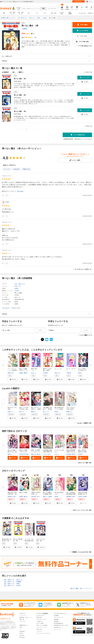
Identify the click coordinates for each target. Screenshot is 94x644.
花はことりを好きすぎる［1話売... (24, 409)
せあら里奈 (50, 454)
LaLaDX (17, 291)
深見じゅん (58, 373)
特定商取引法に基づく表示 (61, 625)
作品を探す (39, 618)
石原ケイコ (11, 412)
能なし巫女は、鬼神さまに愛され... (83, 452)
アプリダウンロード (42, 619)
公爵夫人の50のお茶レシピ (36, 493)
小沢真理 (45, 373)
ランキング (22, 621)
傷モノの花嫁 (23, 492)
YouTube (22, 635)
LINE (21, 627)
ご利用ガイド (91, 13)
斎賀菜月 (10, 497)
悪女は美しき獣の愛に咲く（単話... (12, 494)
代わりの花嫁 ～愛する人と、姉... (13, 451)
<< (17, 129)
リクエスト (39, 631)
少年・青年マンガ (12, 13)
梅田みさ (10, 454)
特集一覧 (22, 619)
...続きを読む (20, 191)
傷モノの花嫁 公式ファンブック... (24, 370)
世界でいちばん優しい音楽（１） (47, 370)
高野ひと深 (11, 373)
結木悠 (56, 497)
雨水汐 (80, 373)
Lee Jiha (39, 497)
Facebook (22, 637)
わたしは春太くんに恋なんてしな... (83, 370)
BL (29, 13)
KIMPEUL (86, 497)
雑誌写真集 (70, 13)
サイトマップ (57, 629)
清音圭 (56, 412)
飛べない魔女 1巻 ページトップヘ (81, 588)
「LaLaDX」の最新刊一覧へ (84, 423)
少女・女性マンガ (21, 13)
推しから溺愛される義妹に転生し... (47, 494)
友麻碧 (21, 373)
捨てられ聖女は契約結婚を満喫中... (71, 494)
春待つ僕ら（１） (34, 370)
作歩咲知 (69, 454)
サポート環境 (40, 623)
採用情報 (56, 619)
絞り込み (19, 9)
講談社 (26, 373)
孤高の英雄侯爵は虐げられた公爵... (71, 452)
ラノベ (45, 13)
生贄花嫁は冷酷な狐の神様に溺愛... (47, 452)
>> (77, 129)
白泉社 (16, 288)
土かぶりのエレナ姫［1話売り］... (71, 409)
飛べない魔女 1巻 (20, 79)
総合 (4, 13)
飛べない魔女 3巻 (20, 111)
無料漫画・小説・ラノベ (26, 618)
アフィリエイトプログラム (43, 633)
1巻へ (14, 72)
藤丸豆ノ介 (27, 497)
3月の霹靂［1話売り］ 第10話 (47, 408)
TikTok (21, 633)
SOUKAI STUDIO (24, 454)
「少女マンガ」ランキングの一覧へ (82, 510)
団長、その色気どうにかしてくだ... (36, 452)
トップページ (23, 616)
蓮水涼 (38, 454)
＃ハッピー (7, 169)
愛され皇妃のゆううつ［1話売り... (59, 409)
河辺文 (7, 202)
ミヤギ (45, 454)
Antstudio (34, 497)
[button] (13, 379)
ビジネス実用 (62, 13)
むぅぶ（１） (58, 369)
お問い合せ (39, 629)
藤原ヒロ (33, 412)
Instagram (22, 631)
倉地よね (33, 454)
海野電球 (69, 497)
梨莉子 (74, 454)
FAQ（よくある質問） (42, 625)
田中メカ (22, 412)
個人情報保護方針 (59, 623)
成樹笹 (50, 497)
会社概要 (56, 616)
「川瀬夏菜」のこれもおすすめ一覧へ (81, 552)
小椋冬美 (69, 373)
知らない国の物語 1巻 (18, 540)
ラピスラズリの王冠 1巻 (40, 540)
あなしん (33, 373)
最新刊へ (21, 72)
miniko (74, 497)
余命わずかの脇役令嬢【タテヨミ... (83, 494)
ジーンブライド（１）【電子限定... (12, 370)
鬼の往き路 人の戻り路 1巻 (7, 540)
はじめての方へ (83, 13)
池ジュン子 (46, 412)
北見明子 (80, 454)
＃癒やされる (26, 169)
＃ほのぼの (16, 169)
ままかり (57, 454)
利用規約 (56, 621)
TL (37, 13)
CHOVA (80, 497)
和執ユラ (45, 497)
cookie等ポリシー (59, 627)
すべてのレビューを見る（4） (83, 269)
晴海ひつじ (69, 412)
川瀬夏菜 (24, 29)
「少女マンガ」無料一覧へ (84, 463)
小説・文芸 (53, 13)
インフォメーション (42, 627)
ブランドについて (59, 618)
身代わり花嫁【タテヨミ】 (23, 451)
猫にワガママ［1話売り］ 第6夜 (36, 408)
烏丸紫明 (16, 497)
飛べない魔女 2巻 (20, 95)
